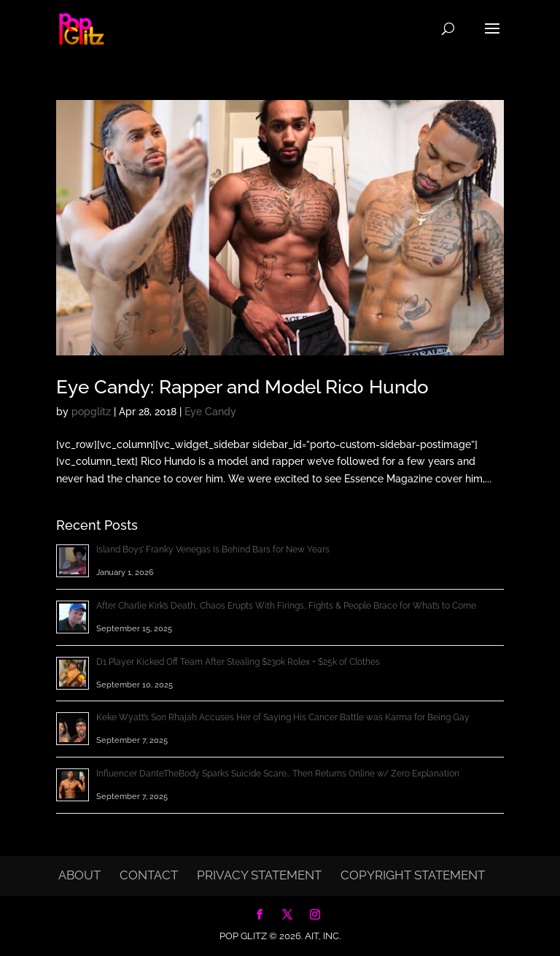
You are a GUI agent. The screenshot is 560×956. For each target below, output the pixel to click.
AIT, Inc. (322, 936)
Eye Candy (210, 412)
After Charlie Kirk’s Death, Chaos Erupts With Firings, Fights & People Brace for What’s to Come (286, 606)
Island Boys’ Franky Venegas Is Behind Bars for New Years (213, 550)
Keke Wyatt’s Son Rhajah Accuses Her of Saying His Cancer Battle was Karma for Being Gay (283, 717)
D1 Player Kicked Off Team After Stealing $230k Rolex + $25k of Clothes (238, 662)
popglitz (91, 412)
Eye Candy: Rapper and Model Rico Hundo (242, 387)
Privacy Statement (259, 875)
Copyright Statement (413, 875)
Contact (149, 875)
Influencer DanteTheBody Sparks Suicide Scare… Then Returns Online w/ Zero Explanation (278, 774)
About (79, 875)
